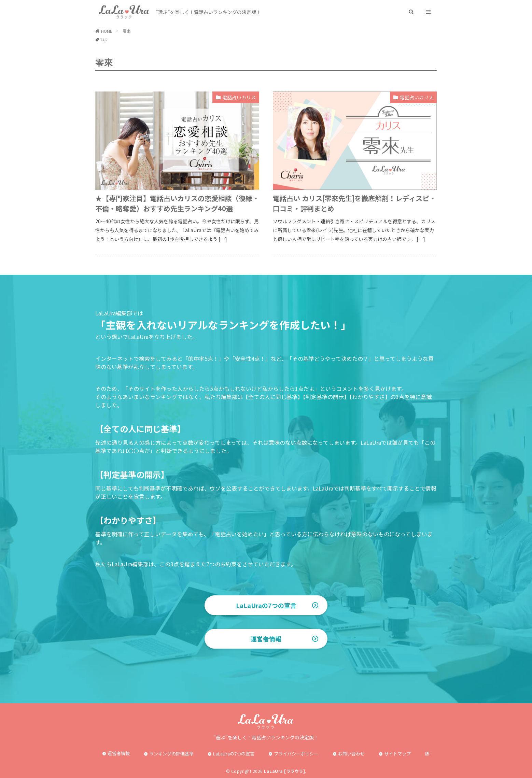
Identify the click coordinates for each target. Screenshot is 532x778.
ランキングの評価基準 (171, 754)
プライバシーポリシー (296, 754)
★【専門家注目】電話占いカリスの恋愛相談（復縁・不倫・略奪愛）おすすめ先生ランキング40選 (177, 203)
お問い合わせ (351, 754)
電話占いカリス (239, 97)
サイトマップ (397, 754)
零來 (127, 31)
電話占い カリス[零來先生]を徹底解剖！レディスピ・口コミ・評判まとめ (354, 203)
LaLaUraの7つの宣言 (266, 605)
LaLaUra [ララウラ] (284, 771)
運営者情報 (266, 639)
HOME (107, 31)
